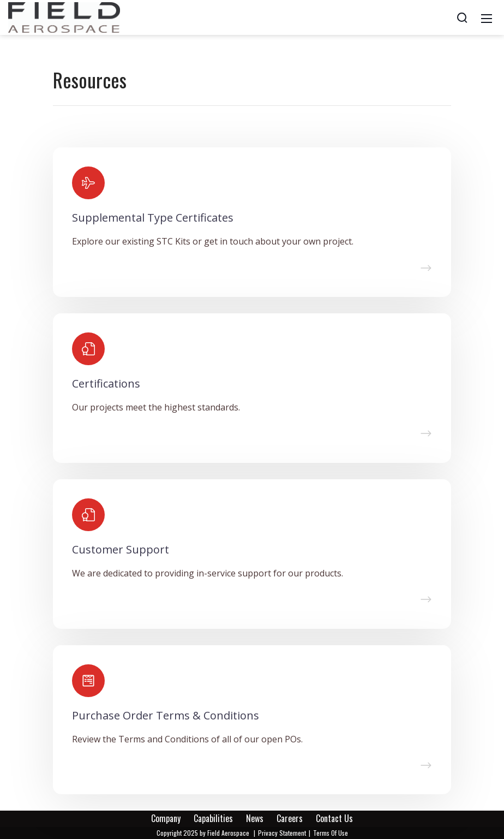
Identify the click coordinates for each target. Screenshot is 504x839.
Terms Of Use (331, 833)
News (255, 818)
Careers (290, 818)
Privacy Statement (282, 833)
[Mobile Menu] (487, 17)
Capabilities (213, 818)
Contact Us (334, 818)
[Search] (462, 17)
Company (166, 818)
